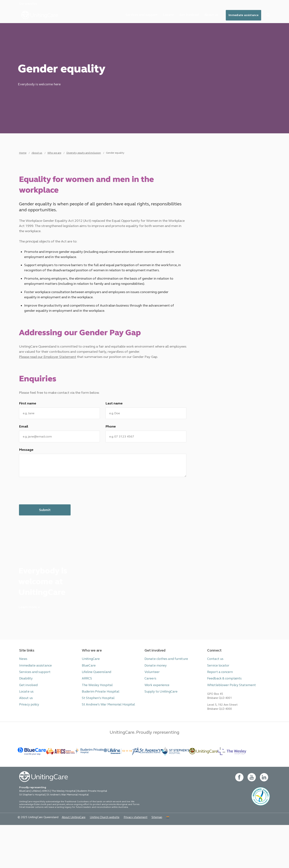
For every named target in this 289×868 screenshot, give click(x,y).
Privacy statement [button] (126, 860)
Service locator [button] (217, 704)
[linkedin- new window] (264, 820)
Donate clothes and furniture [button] (164, 698)
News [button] (23, 698)
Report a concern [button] (219, 711)
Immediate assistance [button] (33, 704)
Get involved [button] (28, 723)
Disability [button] (25, 717)
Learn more (27, 644)
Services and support (133, 16)
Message (26, 479)
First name (27, 430)
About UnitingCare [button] (69, 860)
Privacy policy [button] (28, 742)
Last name (114, 430)
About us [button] (25, 736)
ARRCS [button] (87, 717)
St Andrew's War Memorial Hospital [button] (106, 742)
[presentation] (47, 522)
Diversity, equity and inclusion (84, 162)
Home (23, 162)
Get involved (184, 16)
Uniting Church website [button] (98, 860)
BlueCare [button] (88, 704)
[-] (203, 793)
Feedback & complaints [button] (222, 717)
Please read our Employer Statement (47, 380)
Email (23, 454)
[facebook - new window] (239, 820)
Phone (110, 454)
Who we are (54, 162)
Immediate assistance (242, 16)
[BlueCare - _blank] (32, 793)
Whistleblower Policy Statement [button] (229, 723)
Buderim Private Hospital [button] (99, 729)
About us (207, 16)
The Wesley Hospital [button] (96, 723)
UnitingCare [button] (90, 698)
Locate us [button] (26, 729)
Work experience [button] (156, 723)
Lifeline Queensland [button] (95, 711)
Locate (162, 16)
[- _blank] (89, 793)
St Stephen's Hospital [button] (96, 736)
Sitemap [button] (146, 860)
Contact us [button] (215, 698)
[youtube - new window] (251, 820)
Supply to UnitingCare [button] (159, 729)
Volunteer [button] (151, 711)
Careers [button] (150, 717)
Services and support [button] (33, 711)
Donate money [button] (155, 704)
